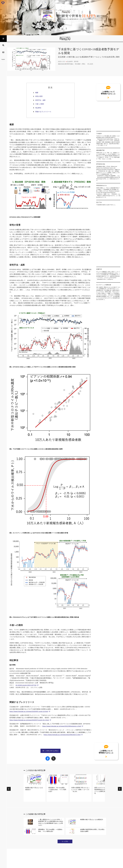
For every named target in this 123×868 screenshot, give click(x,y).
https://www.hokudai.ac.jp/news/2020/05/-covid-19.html (29, 711)
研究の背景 (39, 96)
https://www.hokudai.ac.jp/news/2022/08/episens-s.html (62, 726)
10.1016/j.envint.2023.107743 (26, 685)
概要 (37, 93)
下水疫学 (29, 134)
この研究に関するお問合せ (50, 751)
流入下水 (54, 152)
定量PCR (88, 269)
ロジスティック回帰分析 (28, 285)
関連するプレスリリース (43, 112)
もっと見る (65, 841)
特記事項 (38, 108)
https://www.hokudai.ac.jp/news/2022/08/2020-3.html (62, 735)
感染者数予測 (72, 134)
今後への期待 (40, 104)
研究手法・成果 (40, 100)
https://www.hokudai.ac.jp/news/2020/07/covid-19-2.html (29, 720)
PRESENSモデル (85, 149)
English (3, 59)
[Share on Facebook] (48, 760)
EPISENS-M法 (36, 147)
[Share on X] (53, 760)
